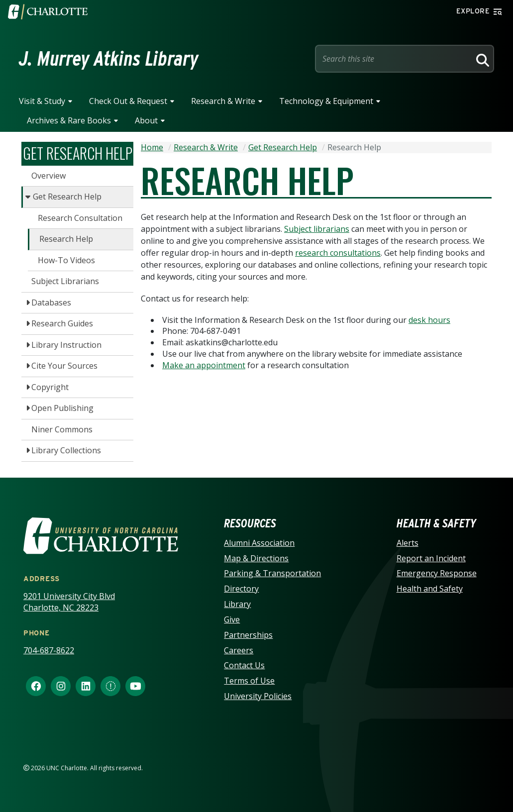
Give (232, 619)
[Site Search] (395, 59)
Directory (241, 589)
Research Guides (62, 323)
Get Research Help (67, 197)
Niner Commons (62, 429)
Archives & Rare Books (69, 120)
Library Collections (66, 450)
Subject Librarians (65, 281)
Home (152, 147)
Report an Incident (431, 558)
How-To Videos (66, 260)
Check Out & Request (128, 101)
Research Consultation (80, 218)
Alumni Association (259, 543)
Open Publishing (62, 408)
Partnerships (248, 635)
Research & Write (223, 101)
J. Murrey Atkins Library (109, 59)
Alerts (408, 543)
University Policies (258, 696)
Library (237, 604)
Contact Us (244, 665)
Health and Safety (430, 589)
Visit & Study (42, 101)
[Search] (481, 59)
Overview (49, 176)
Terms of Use (249, 681)
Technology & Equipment (326, 101)
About (146, 120)
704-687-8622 (49, 650)
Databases (51, 303)
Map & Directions (256, 558)
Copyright (50, 387)
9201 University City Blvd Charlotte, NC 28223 (69, 602)
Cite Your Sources (64, 366)
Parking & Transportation (272, 573)
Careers (239, 650)
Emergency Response (437, 573)
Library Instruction (66, 345)
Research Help (66, 239)
